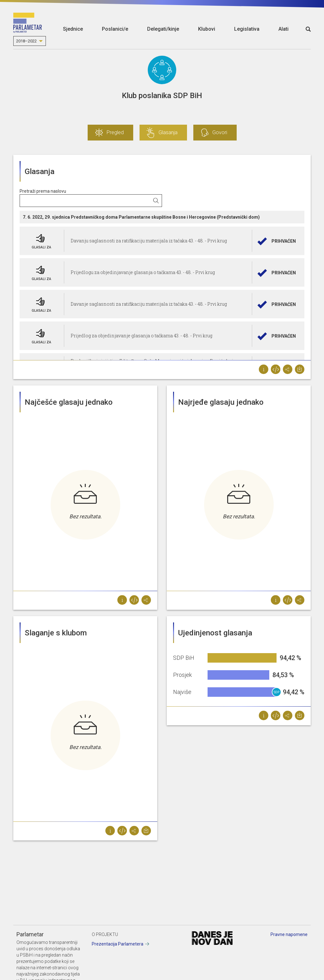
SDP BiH (277, 694)
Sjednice (73, 29)
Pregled (115, 132)
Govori (220, 132)
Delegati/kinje (163, 29)
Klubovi (207, 29)
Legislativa (247, 29)
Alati (283, 29)
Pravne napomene (289, 934)
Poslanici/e (115, 29)
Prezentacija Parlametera (118, 944)
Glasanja (168, 132)
